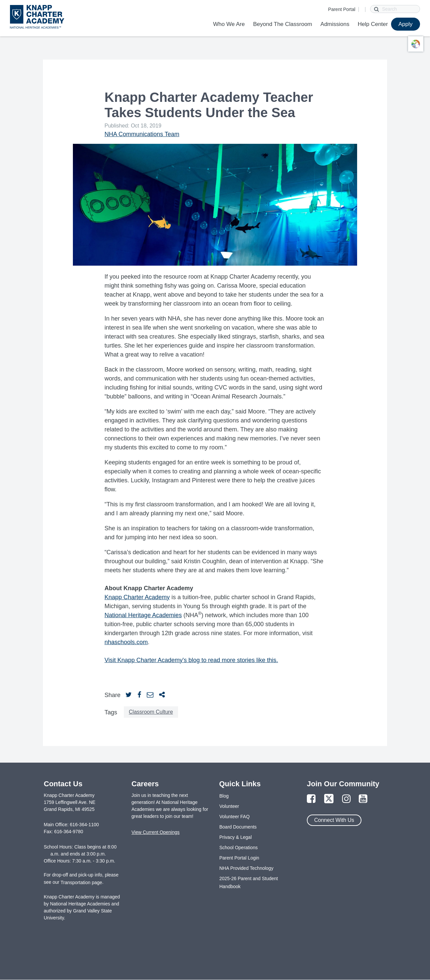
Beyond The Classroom (282, 24)
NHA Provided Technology (246, 868)
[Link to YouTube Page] (363, 799)
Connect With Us (334, 820)
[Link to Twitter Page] (329, 799)
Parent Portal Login (239, 858)
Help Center (373, 24)
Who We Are (229, 24)
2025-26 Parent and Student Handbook (249, 882)
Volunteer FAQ (234, 817)
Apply (406, 24)
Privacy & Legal (235, 837)
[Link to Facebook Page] (311, 799)
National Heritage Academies (143, 615)
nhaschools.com (126, 642)
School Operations (238, 848)
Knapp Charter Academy (137, 597)
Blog (224, 796)
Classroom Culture (151, 712)
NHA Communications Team (142, 134)
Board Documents (238, 827)
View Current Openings (155, 832)
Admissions (335, 24)
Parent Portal (342, 9)
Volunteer (229, 806)
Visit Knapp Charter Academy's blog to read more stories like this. (191, 660)
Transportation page (81, 882)
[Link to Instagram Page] (346, 799)
